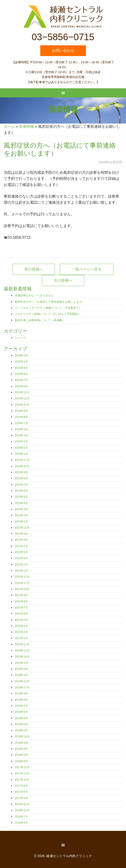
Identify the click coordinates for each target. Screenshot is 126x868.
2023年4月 (21, 503)
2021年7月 (21, 608)
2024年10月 (22, 405)
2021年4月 (21, 626)
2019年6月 (21, 712)
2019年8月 (21, 700)
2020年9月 (21, 663)
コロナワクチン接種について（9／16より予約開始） (48, 314)
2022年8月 (21, 540)
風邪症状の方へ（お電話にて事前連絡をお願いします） (50, 302)
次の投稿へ (63, 280)
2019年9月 (21, 694)
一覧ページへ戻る (87, 269)
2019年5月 (21, 718)
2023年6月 (21, 491)
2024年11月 (22, 398)
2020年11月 (22, 651)
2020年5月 (21, 669)
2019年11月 (22, 687)
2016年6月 (21, 823)
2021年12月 (22, 577)
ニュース (20, 338)
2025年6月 (21, 386)
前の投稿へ (34, 269)
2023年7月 (21, 485)
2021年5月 (21, 620)
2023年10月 (22, 466)
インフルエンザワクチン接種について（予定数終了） (48, 308)
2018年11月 (22, 736)
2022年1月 (21, 571)
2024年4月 (21, 435)
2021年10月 (22, 589)
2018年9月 (21, 743)
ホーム (9, 126)
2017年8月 (21, 786)
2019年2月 (21, 730)
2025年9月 (21, 368)
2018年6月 (21, 755)
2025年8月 (21, 374)
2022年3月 (21, 558)
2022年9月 (21, 534)
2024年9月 (21, 411)
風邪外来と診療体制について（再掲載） (40, 320)
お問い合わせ (63, 51)
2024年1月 (21, 454)
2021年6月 (21, 614)
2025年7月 (21, 380)
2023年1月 (21, 522)
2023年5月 (21, 497)
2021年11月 (22, 583)
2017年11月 (22, 773)
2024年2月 (21, 448)
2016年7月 (21, 817)
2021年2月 (21, 632)
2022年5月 (21, 552)
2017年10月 (22, 780)
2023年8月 (21, 478)
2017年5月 (21, 798)
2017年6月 (21, 792)
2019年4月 (21, 724)
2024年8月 (21, 417)
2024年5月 (21, 429)
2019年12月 (22, 681)
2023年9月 (21, 472)
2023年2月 (21, 515)
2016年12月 (22, 804)
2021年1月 (21, 638)
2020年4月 (21, 675)
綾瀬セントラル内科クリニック (63, 16)
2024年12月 (22, 392)
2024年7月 (21, 423)
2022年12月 (22, 528)
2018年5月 (21, 761)
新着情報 (27, 126)
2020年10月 (22, 657)
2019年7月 (21, 706)
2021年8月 (21, 601)
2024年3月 (21, 441)
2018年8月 (21, 749)
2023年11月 (22, 460)
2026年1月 (21, 362)
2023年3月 (21, 509)
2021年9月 (21, 595)
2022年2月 (21, 565)
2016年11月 (22, 810)
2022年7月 (21, 546)
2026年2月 (21, 356)
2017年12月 (22, 767)
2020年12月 (22, 644)
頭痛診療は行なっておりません (34, 295)
